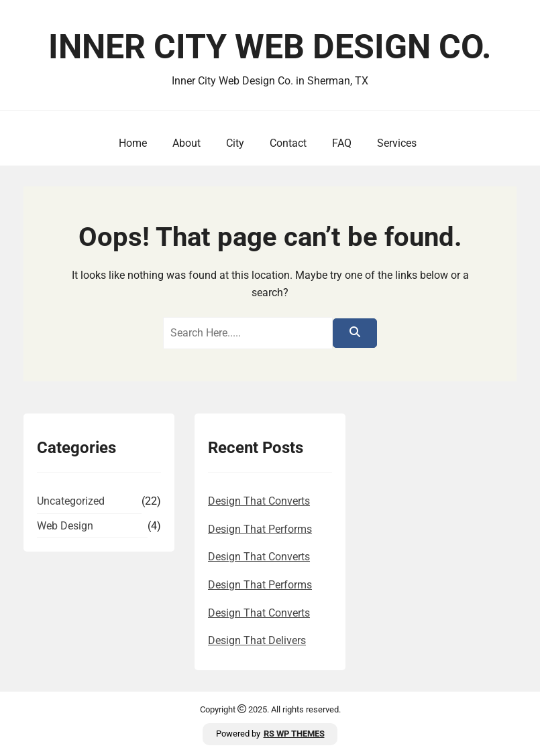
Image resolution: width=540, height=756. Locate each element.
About (184, 143)
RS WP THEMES (294, 734)
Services (394, 143)
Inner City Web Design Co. (270, 47)
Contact (285, 143)
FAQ (339, 143)
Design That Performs (260, 529)
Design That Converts (259, 501)
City (232, 143)
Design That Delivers (257, 640)
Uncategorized (71, 501)
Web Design (65, 526)
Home (130, 143)
